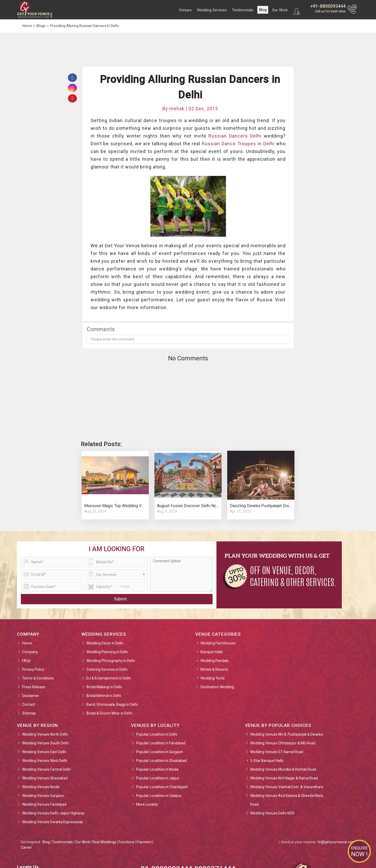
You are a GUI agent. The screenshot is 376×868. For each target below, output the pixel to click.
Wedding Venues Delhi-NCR (272, 813)
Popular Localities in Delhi (157, 734)
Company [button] (30, 652)
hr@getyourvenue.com (336, 842)
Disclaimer (31, 696)
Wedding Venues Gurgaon (43, 796)
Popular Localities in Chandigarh (162, 787)
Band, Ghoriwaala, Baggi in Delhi (112, 704)
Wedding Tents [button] (213, 678)
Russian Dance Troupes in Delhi (238, 144)
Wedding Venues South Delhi (45, 743)
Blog (263, 10)
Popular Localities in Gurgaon (160, 752)
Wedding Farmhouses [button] (218, 643)
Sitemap (29, 713)
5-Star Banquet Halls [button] (267, 761)
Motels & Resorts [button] (214, 669)
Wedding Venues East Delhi (44, 752)
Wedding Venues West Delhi (45, 761)
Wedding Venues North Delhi (45, 734)
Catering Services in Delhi (107, 669)
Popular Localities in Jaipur (158, 778)
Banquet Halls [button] (212, 652)
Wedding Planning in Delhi (107, 652)
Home (27, 643)
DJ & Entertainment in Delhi (109, 678)
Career (26, 847)
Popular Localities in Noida (157, 769)
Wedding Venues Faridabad (44, 804)
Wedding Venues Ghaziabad (45, 778)
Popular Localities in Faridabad (161, 743)
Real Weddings (104, 842)
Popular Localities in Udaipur (159, 796)
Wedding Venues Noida (41, 787)
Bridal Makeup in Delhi (104, 687)
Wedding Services (212, 10)
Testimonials (243, 10)
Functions (126, 842)
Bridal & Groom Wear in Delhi (109, 713)
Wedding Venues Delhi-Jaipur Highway (53, 813)
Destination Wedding (217, 687)
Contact (29, 704)
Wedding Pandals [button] (215, 661)
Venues (185, 10)
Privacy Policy (33, 669)
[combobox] (117, 574)
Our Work (280, 10)
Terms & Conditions (38, 678)
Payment (144, 842)
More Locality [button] (147, 804)
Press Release (34, 687)
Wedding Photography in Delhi (111, 661)
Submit (120, 599)
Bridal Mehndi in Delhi (104, 696)
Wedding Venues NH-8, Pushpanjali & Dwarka (286, 734)
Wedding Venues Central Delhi (46, 769)
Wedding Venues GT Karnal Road (277, 752)
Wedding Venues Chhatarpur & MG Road (283, 743)
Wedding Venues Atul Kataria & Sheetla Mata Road (287, 800)
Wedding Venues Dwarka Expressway (53, 822)
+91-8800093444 (328, 6)
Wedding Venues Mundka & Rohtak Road (283, 769)
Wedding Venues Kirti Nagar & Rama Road (284, 778)
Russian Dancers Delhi (235, 136)
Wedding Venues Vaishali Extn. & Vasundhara (287, 787)
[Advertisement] (227, 49)
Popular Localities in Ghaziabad (161, 761)
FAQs (26, 661)
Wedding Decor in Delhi (105, 643)
